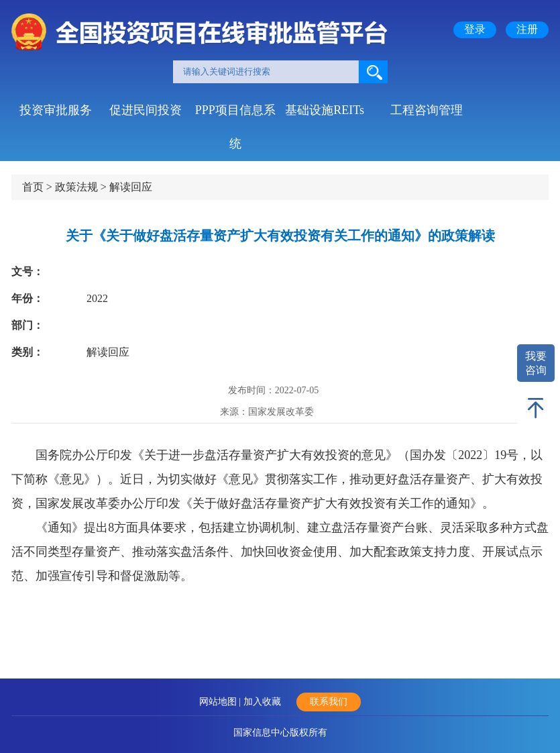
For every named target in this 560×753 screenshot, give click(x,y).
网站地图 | (221, 702)
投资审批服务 (56, 110)
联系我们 (329, 702)
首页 (33, 187)
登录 (475, 29)
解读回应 (131, 187)
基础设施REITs (325, 110)
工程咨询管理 (427, 110)
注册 (527, 29)
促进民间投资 (146, 110)
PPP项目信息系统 (235, 115)
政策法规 (76, 187)
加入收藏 (262, 702)
